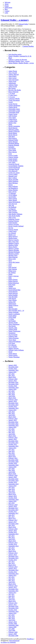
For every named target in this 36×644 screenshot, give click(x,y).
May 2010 (12, 618)
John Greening (13, 212)
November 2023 (13, 405)
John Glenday (13, 211)
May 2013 (12, 563)
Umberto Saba (13, 336)
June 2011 (12, 596)
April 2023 (12, 415)
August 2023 (12, 410)
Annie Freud (12, 81)
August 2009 (12, 627)
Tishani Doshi (13, 329)
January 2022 (13, 439)
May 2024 (12, 394)
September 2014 (13, 546)
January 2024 (13, 401)
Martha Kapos (13, 238)
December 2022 (13, 422)
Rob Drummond (14, 641)
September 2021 (13, 446)
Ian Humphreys (13, 188)
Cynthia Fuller (13, 121)
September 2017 (13, 513)
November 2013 (13, 558)
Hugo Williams (13, 186)
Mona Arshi (12, 259)
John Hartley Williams (15, 214)
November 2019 (13, 481)
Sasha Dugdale (13, 295)
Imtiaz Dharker (13, 190)
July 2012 (11, 577)
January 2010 (13, 622)
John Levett (12, 217)
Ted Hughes (12, 321)
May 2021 (12, 453)
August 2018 (12, 501)
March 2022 (12, 436)
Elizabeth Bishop (14, 143)
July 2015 (11, 536)
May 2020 (12, 470)
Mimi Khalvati (13, 257)
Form (10, 154)
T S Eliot (11, 319)
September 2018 (13, 500)
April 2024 (12, 396)
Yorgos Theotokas (14, 357)
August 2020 (12, 467)
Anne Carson (12, 78)
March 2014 (12, 551)
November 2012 (13, 570)
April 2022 (12, 434)
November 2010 (13, 608)
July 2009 (11, 629)
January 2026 (13, 365)
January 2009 (13, 634)
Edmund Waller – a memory (15, 20)
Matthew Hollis (13, 245)
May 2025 (12, 375)
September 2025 (13, 370)
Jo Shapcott (12, 209)
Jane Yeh (11, 205)
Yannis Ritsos (13, 354)
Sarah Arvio (12, 288)
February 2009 (13, 632)
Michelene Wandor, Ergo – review (19, 61)
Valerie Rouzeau (13, 338)
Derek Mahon (13, 133)
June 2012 (12, 579)
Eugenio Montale (14, 145)
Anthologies (12, 83)
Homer (11, 185)
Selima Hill (12, 302)
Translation (12, 333)
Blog (6, 9)
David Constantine (14, 126)
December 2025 (13, 367)
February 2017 (13, 520)
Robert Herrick (13, 281)
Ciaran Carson (13, 114)
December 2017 (13, 508)
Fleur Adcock (13, 152)
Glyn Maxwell (13, 171)
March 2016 (12, 527)
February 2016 (13, 529)
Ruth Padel (12, 285)
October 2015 (13, 532)
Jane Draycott (13, 204)
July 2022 (11, 429)
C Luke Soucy (13, 95)
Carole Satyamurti (14, 100)
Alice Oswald (13, 73)
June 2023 (12, 412)
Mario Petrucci (13, 236)
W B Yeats (12, 343)
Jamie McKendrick (14, 202)
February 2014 (13, 553)
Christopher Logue (14, 111)
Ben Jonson (12, 88)
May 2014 (12, 549)
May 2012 (12, 580)
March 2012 (12, 584)
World (10, 352)
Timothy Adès (13, 328)
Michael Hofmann (14, 252)
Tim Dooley (12, 326)
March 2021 (12, 456)
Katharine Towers (14, 219)
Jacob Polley (12, 197)
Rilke (10, 278)
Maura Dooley (13, 247)
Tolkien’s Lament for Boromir (18, 60)
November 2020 (13, 462)
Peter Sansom (13, 269)
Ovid (10, 264)
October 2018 (13, 498)
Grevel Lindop (13, 174)
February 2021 (13, 458)
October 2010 (13, 610)
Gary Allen (12, 162)
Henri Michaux (13, 183)
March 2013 (12, 565)
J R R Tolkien (13, 195)
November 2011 (13, 589)
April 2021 (12, 455)
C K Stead (12, 93)
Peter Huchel (12, 267)
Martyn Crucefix (14, 240)
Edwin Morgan (13, 142)
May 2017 (12, 517)
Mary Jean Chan (13, 242)
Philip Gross (12, 271)
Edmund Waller (23, 24)
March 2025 (12, 377)
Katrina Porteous (14, 221)
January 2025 (13, 381)
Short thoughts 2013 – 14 (16, 311)
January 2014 (13, 555)
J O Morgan (12, 193)
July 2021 (11, 450)
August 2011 (12, 593)
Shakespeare (12, 304)
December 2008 (13, 636)
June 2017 (12, 515)
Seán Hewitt (12, 298)
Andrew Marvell (14, 75)
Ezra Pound (12, 149)
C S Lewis (12, 97)
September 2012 (13, 574)
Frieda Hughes (13, 161)
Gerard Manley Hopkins (16, 166)
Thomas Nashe (13, 323)
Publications (8, 8)
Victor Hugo (12, 340)
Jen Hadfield (12, 207)
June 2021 (12, 451)
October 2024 (13, 386)
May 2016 (12, 525)
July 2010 (11, 615)
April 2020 (12, 472)
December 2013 (13, 556)
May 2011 (12, 598)
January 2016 (13, 531)
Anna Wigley (13, 76)
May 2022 (12, 432)
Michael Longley (14, 254)
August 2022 (12, 427)
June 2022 (12, 431)
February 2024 (13, 400)
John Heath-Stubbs (14, 216)
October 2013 (13, 560)
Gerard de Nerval (14, 164)
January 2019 (13, 496)
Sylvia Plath (12, 317)
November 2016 (13, 524)
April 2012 (12, 582)
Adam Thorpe (13, 71)
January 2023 (13, 420)
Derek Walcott (13, 135)
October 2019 (13, 482)
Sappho (11, 286)
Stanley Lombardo (14, 314)
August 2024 (12, 389)
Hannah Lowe (13, 176)
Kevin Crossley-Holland (16, 226)
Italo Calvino (12, 192)
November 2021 (13, 443)
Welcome (7, 2)
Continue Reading (28, 46)
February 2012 (13, 586)
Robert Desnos (13, 280)
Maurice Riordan (14, 250)
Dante (10, 124)
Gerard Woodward (14, 168)
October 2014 (13, 544)
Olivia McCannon (14, 262)
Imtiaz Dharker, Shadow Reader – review (21, 63)
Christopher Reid (14, 112)
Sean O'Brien (13, 300)
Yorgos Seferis (13, 355)
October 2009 (13, 624)
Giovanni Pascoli (14, 169)
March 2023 (12, 417)
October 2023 (13, 407)
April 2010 (12, 620)
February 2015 (13, 543)
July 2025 (11, 374)
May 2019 (12, 491)
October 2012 (13, 572)
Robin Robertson (14, 283)
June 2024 (12, 393)
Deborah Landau (14, 130)
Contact (7, 11)
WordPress (30, 639)
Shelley (11, 307)
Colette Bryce (13, 119)
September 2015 (13, 534)
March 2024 (12, 398)
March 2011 (12, 601)
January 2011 (13, 605)
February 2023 (13, 419)
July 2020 (11, 469)
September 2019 (13, 484)
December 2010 (13, 606)
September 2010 (13, 612)
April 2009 (12, 630)
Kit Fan (11, 228)
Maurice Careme (14, 248)
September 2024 (13, 388)
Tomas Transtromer (14, 331)
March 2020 (12, 474)
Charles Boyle (13, 107)
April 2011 (12, 599)
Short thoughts (13, 309)
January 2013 (13, 568)
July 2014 (11, 548)
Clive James (12, 118)
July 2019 (11, 487)
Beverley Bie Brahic (15, 90)
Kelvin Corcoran (14, 224)
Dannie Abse (12, 123)
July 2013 (11, 562)
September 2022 (13, 425)
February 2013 (13, 567)
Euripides (11, 147)
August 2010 (12, 613)
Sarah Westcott (13, 293)
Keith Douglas (13, 223)
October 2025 (13, 369)
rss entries (4, 642)
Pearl (10, 266)
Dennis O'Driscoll (14, 131)
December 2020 (13, 460)
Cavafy (11, 102)
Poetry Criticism (13, 276)
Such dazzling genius (15, 54)
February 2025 (13, 379)
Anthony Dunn (13, 85)
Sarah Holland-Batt (14, 290)
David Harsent (13, 128)
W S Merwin (12, 345)
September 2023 (13, 408)
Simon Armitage (13, 312)
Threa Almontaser (14, 324)
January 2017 (13, 522)
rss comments (12, 642)
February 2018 (13, 505)
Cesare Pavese (13, 104)
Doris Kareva (13, 138)
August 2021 (12, 448)
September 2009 (13, 625)
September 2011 (13, 591)
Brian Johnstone (13, 92)
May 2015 (12, 537)
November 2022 (13, 424)
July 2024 (11, 391)
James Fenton (13, 199)
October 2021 (13, 444)
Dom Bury (12, 137)
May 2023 (12, 413)
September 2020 (13, 465)
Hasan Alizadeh (13, 180)
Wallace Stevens (13, 348)
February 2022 (13, 438)
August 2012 (12, 575)
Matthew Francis (14, 243)
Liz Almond (12, 233)
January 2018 (13, 506)
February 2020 (13, 475)
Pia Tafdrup (12, 273)
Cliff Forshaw (13, 116)
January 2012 (13, 587)
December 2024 (13, 382)
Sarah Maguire (13, 292)
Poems (7, 6)
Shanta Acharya (13, 305)
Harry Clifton (13, 178)
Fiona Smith (12, 150)
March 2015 (12, 541)
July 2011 (11, 594)
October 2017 (13, 512)
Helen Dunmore (13, 181)
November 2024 (13, 384)
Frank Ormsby (13, 159)
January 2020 (13, 477)
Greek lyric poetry (14, 173)
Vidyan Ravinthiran (14, 342)
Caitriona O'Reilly (14, 99)
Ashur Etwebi (13, 87)
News (10, 261)
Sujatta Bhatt (12, 316)
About (7, 4)
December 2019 (13, 479)
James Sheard (13, 200)
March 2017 (12, 518)
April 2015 (12, 539)
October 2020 (13, 463)
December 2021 (13, 441)
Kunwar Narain (13, 230)
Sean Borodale (13, 297)
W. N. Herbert (13, 347)
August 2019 (12, 486)
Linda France (13, 231)
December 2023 (13, 403)
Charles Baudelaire (14, 106)
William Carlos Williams (16, 350)
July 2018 (11, 503)
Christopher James (14, 109)
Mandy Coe (12, 235)
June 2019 (12, 489)
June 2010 (12, 617)
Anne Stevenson (13, 80)
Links (6, 13)
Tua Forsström (13, 335)
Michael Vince (13, 255)
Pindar (10, 274)
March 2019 (12, 494)
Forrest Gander (13, 155)
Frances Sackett (13, 157)
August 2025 (12, 372)
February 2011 (13, 603)
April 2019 (12, 493)
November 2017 (13, 510)
